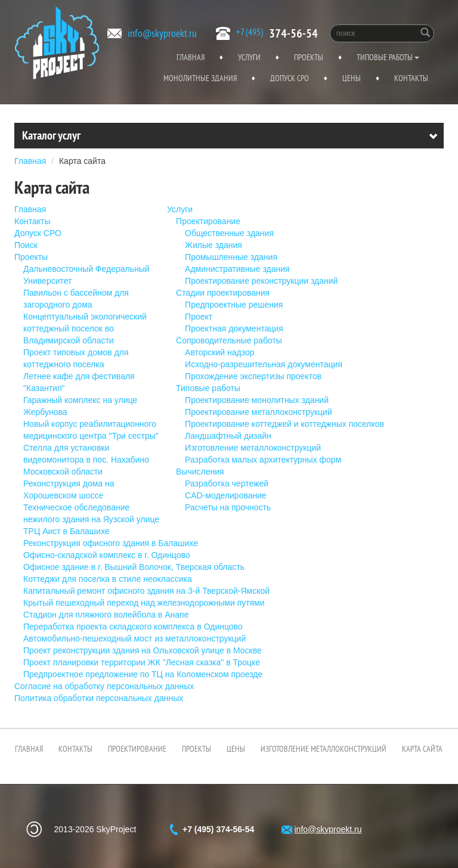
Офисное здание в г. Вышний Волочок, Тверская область (134, 567)
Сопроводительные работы (229, 340)
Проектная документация (234, 328)
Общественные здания (229, 233)
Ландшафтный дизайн (228, 436)
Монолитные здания (200, 78)
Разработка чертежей (227, 483)
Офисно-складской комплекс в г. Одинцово (107, 555)
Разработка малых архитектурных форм (263, 460)
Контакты (411, 78)
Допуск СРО (290, 78)
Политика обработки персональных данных (99, 698)
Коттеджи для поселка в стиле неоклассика (108, 579)
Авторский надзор (219, 352)
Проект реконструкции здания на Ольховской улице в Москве (143, 650)
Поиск (26, 245)
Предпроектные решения (234, 305)
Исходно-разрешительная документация (264, 364)
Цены (352, 78)
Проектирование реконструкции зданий (261, 281)
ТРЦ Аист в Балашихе (66, 531)
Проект (199, 317)
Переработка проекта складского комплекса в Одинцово (133, 627)
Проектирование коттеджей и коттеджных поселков (284, 424)
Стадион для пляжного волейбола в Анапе (106, 615)
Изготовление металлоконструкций (253, 448)
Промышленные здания (231, 257)
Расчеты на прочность (228, 507)
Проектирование (208, 221)
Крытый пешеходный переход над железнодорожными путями (144, 603)
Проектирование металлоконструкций (259, 412)
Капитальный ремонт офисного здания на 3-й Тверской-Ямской (146, 591)
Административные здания (237, 269)
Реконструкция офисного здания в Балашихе (111, 543)
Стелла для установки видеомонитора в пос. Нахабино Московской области (86, 460)
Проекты (309, 57)
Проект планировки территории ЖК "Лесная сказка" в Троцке (142, 662)
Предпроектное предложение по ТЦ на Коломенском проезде (143, 674)
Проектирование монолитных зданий (257, 400)
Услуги (249, 57)
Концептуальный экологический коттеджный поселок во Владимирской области (85, 328)
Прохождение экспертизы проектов (253, 376)
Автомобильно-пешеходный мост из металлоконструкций (134, 638)
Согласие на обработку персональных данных (104, 686)
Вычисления (200, 472)
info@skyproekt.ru (162, 33)
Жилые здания (213, 245)
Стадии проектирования (223, 293)
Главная (191, 57)
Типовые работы (388, 57)
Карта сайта (82, 161)
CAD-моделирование (226, 495)
